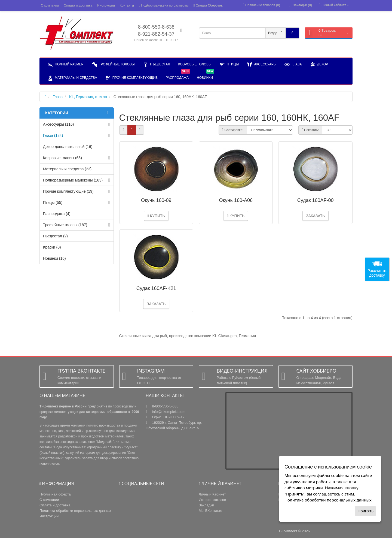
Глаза (293, 65)
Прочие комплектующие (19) (68, 191)
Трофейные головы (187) (65, 225)
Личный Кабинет (212, 494)
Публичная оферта (55, 494)
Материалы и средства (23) (67, 169)
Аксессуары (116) (58, 124)
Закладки (206, 505)
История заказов (212, 500)
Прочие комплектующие (131, 78)
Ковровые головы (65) (62, 158)
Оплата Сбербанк (208, 5)
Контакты (127, 5)
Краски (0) (52, 247)
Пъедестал (157, 65)
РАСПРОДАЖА (178, 75)
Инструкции (106, 5)
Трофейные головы (113, 65)
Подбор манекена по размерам (164, 5)
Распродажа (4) (57, 214)
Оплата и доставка (78, 5)
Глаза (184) (53, 135)
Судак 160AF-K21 (156, 288)
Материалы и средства (72, 78)
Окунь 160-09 (156, 200)
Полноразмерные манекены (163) (73, 180)
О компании (50, 5)
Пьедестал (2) (55, 236)
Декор (319, 65)
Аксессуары (262, 65)
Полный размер (66, 65)
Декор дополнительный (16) (68, 147)
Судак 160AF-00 (316, 200)
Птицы (229, 65)
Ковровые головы (195, 64)
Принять (365, 511)
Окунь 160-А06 (236, 200)
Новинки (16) (54, 258)
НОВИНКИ (206, 75)
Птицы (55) (53, 202)
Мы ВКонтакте (210, 511)
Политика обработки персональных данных (75, 511)
